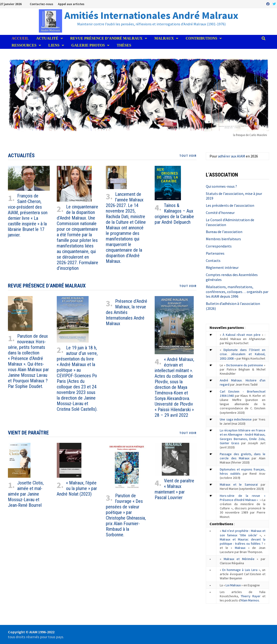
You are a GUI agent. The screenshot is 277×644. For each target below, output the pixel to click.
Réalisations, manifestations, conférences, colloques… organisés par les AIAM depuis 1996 (237, 292)
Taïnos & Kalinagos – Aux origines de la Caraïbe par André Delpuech (174, 214)
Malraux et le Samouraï (239, 484)
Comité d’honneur (220, 213)
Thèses (124, 45)
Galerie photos (88, 45)
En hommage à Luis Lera (240, 570)
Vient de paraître (28, 433)
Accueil (20, 38)
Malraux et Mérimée (239, 559)
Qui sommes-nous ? (221, 186)
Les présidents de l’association (230, 205)
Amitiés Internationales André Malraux (151, 15)
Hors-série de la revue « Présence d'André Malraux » (243, 498)
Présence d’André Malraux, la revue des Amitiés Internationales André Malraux (127, 312)
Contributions (201, 38)
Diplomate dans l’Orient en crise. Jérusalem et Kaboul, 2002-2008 (243, 354)
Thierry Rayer (251, 596)
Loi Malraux (233, 585)
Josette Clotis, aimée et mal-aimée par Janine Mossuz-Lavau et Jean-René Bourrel (26, 494)
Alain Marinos (250, 600)
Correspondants (219, 246)
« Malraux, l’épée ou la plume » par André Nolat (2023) (77, 488)
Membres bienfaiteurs (223, 239)
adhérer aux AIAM (232, 156)
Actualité (47, 38)
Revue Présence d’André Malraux (106, 38)
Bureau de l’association (224, 232)
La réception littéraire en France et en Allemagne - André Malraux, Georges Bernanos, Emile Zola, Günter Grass (243, 437)
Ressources (24, 45)
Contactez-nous (42, 4)
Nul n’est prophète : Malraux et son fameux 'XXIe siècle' (243, 533)
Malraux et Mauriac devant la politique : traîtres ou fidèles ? (243, 541)
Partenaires (215, 253)
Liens (54, 45)
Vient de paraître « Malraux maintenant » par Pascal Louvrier (174, 489)
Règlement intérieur (222, 267)
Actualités (21, 155)
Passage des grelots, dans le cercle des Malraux (243, 456)
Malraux (164, 38)
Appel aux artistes (71, 4)
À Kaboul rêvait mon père (242, 335)
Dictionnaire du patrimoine (245, 365)
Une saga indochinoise (236, 419)
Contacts (213, 260)
